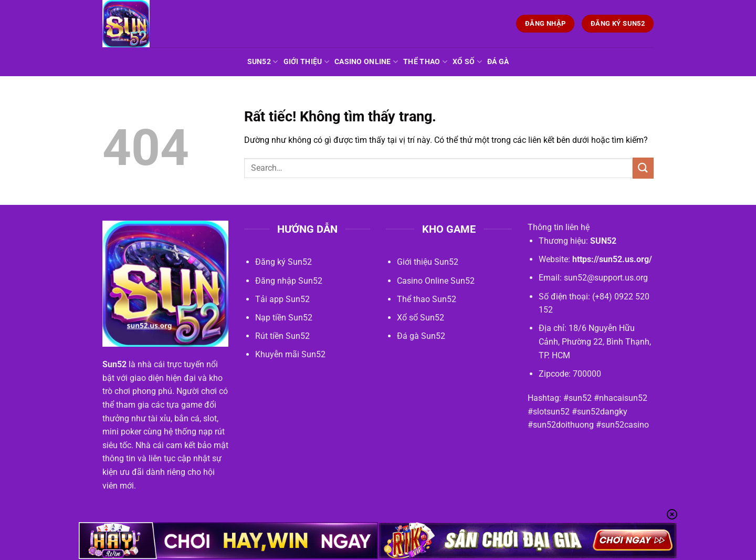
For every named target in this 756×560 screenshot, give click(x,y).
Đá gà (498, 62)
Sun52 (263, 62)
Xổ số (467, 62)
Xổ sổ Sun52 (421, 318)
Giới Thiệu (306, 62)
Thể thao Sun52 (427, 299)
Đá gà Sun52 (421, 336)
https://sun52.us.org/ (612, 259)
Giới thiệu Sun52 (428, 262)
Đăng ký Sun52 (283, 262)
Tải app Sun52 (282, 299)
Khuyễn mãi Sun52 (290, 354)
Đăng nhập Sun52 (289, 281)
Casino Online (366, 62)
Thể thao (425, 62)
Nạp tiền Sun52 (284, 318)
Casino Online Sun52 (436, 281)
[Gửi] (643, 168)
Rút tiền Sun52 (282, 336)
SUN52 (603, 241)
